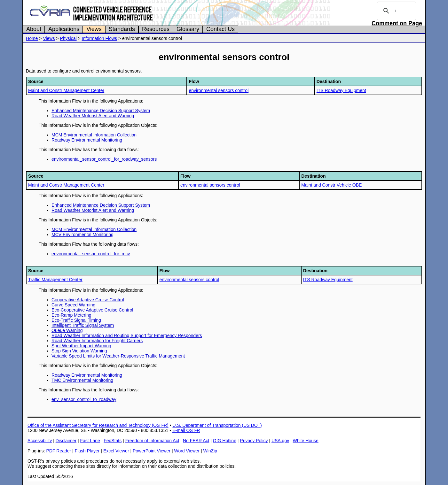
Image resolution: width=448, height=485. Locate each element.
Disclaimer (66, 441)
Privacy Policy (254, 441)
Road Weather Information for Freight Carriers (97, 341)
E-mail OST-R (186, 430)
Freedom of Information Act (152, 441)
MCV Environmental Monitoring (83, 235)
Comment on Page (397, 23)
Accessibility (40, 441)
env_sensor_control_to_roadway (84, 399)
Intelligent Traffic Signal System (83, 325)
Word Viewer (187, 451)
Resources (156, 29)
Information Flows (99, 38)
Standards (122, 29)
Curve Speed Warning (73, 305)
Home (32, 38)
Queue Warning (67, 330)
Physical (68, 38)
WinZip (210, 451)
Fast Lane (90, 441)
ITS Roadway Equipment (341, 90)
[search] (396, 11)
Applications (64, 29)
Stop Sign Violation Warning (79, 351)
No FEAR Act (196, 441)
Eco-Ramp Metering (71, 315)
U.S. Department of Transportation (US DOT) (217, 425)
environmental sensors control (219, 90)
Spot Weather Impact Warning (81, 346)
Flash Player (87, 451)
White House (306, 441)
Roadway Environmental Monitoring (87, 140)
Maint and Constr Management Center (66, 90)
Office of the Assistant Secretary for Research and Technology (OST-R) (98, 425)
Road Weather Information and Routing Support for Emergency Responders (127, 335)
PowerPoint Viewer (152, 451)
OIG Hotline (225, 441)
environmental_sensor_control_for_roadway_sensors (104, 159)
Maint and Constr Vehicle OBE (331, 185)
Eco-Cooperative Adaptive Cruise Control (92, 310)
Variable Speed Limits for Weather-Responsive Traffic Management (118, 356)
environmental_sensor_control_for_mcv (91, 254)
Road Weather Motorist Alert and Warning (93, 116)
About (34, 29)
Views (94, 29)
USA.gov (280, 441)
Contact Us (220, 29)
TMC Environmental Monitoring (82, 380)
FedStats (113, 441)
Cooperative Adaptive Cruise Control (88, 300)
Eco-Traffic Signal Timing (76, 320)
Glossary (188, 29)
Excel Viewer (116, 451)
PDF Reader (59, 451)
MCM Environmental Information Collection (94, 135)
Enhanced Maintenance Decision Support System (101, 111)
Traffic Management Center (55, 280)
